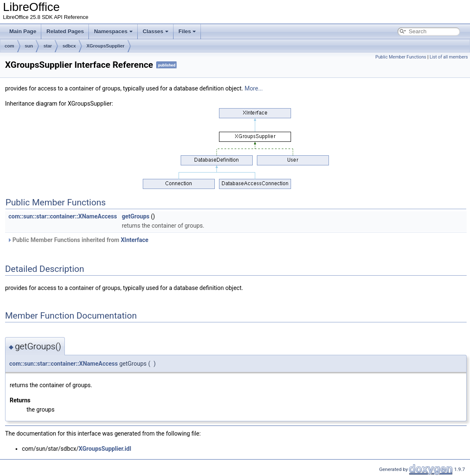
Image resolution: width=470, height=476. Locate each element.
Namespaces (113, 31)
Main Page (23, 31)
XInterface (135, 240)
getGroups (136, 216)
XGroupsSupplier (105, 46)
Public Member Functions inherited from (78, 240)
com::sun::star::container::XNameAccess (63, 216)
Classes (156, 31)
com (9, 46)
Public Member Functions (401, 57)
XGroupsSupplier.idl (105, 449)
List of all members (449, 57)
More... (254, 88)
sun (29, 46)
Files (187, 31)
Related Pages (65, 31)
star (48, 46)
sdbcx (69, 46)
